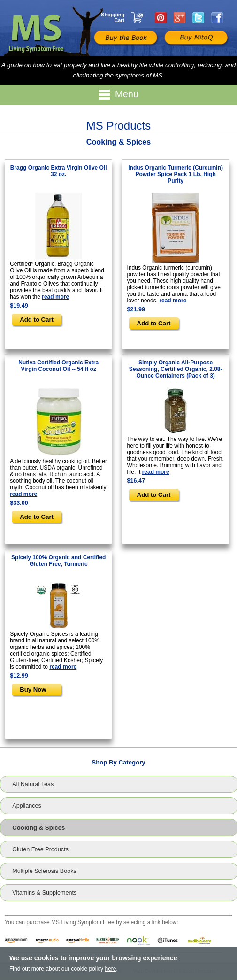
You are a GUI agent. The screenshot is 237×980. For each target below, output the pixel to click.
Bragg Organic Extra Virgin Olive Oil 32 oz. (59, 171)
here (110, 969)
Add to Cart (37, 320)
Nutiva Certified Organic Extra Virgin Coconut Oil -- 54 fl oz (58, 366)
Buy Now (33, 690)
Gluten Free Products (40, 849)
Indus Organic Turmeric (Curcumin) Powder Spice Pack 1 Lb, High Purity (176, 174)
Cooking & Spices (38, 828)
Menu (118, 95)
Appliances (27, 806)
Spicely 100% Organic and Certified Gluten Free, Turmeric (58, 561)
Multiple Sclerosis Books (44, 871)
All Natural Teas (33, 784)
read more (55, 297)
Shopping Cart (113, 17)
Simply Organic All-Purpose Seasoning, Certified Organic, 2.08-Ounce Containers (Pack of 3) (176, 369)
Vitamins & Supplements (44, 893)
